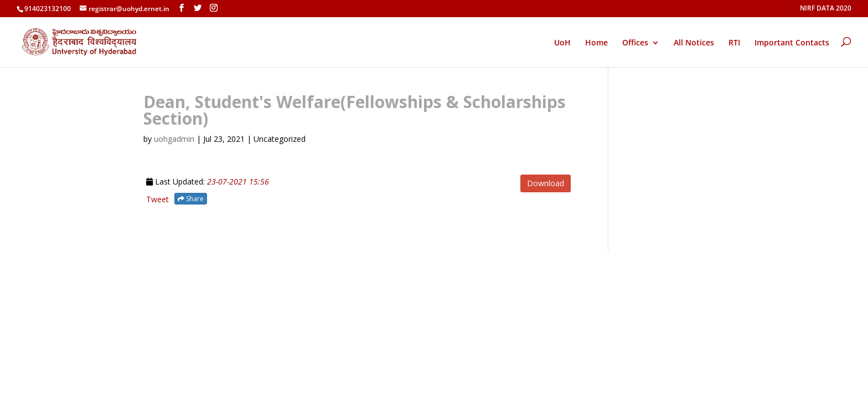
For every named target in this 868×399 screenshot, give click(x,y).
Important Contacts (792, 43)
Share (191, 199)
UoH (562, 42)
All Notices (694, 43)
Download (546, 183)
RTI (734, 43)
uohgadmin (174, 139)
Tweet (157, 199)
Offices (635, 43)
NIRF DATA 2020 (826, 9)
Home (596, 43)
